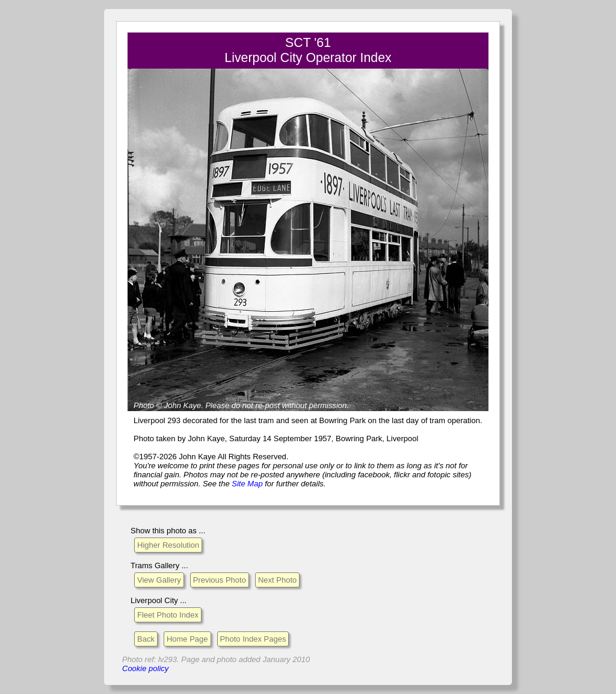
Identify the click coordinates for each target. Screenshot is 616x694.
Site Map (247, 484)
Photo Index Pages (253, 639)
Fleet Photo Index (168, 615)
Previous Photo (220, 580)
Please (217, 405)
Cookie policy (145, 668)
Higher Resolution (168, 545)
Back (146, 639)
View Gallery (159, 580)
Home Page (187, 639)
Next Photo (277, 580)
